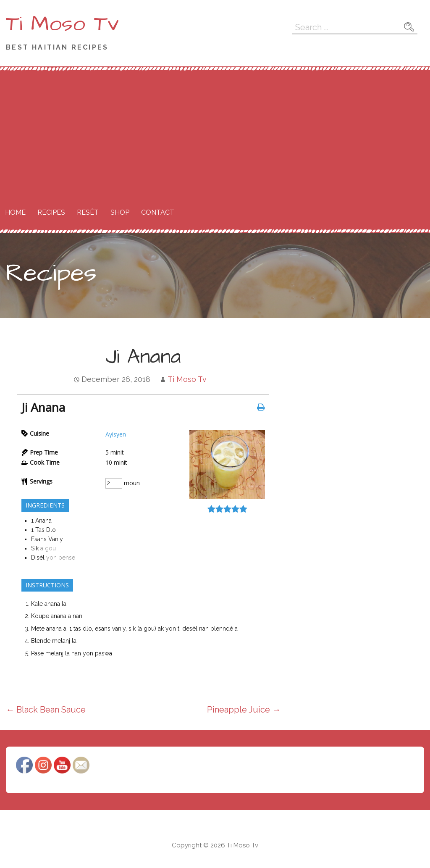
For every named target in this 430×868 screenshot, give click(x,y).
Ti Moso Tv (62, 24)
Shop (120, 212)
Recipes (51, 212)
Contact (158, 212)
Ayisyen (116, 434)
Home (15, 212)
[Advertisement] (215, 134)
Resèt (88, 212)
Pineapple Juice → (244, 710)
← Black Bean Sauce (46, 710)
